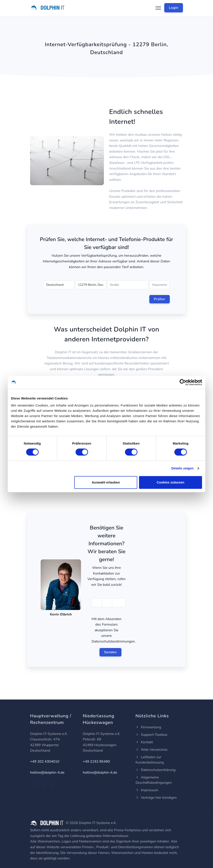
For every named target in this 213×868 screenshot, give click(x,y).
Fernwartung (148, 727)
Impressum (147, 790)
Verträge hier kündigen (156, 798)
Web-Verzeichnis (152, 750)
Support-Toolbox (152, 735)
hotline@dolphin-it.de (47, 773)
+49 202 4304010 (45, 762)
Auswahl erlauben (106, 482)
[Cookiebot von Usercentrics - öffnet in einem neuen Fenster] (183, 382)
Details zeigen (182, 468)
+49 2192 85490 (96, 762)
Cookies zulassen (171, 482)
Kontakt (144, 742)
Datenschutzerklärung (155, 770)
